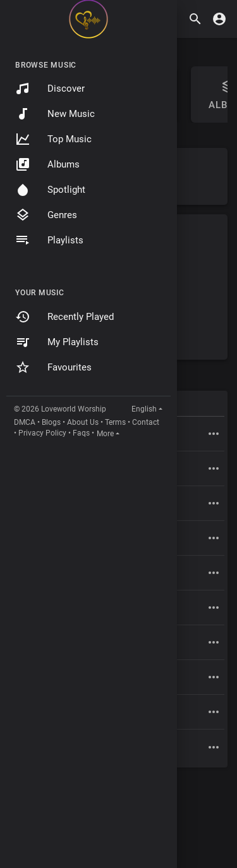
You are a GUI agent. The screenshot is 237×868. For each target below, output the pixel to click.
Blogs (51, 422)
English (144, 409)
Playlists (49, 240)
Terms (115, 422)
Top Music (53, 139)
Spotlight (50, 190)
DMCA (25, 422)
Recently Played (64, 317)
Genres (46, 215)
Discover (50, 89)
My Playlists (57, 342)
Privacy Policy (42, 433)
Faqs (81, 433)
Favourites (53, 367)
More (105, 434)
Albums (47, 164)
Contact (146, 422)
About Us (83, 422)
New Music (55, 114)
